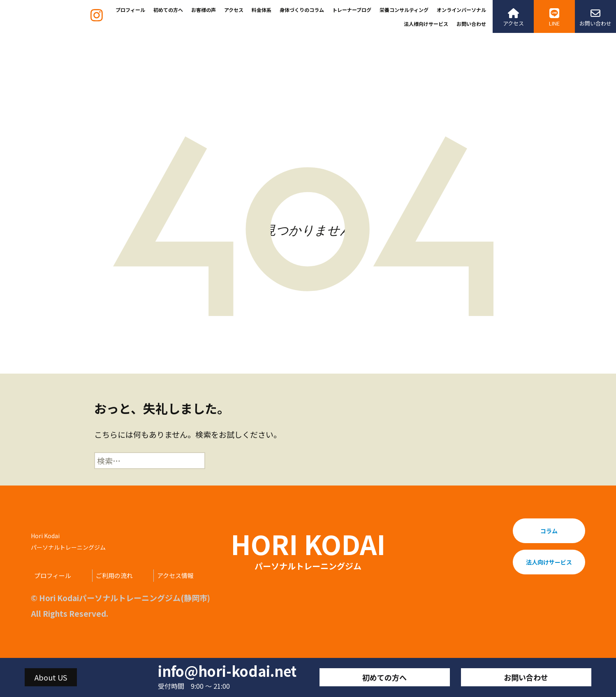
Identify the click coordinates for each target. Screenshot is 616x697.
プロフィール (130, 10)
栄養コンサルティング (404, 10)
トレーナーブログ (352, 10)
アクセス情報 (175, 575)
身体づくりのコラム (302, 10)
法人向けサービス (549, 562)
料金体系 (262, 10)
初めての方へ (168, 10)
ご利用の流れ (114, 575)
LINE (554, 18)
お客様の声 (204, 10)
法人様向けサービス (426, 24)
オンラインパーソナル (461, 10)
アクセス (234, 10)
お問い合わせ (471, 24)
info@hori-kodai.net (227, 671)
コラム (549, 531)
